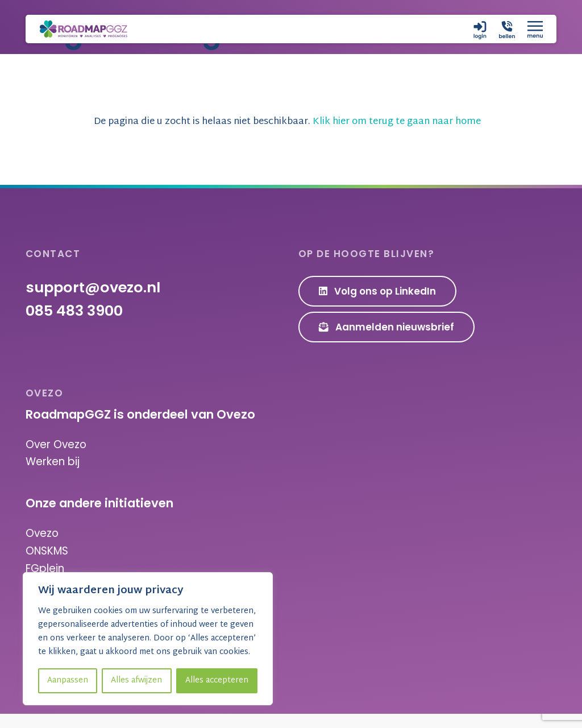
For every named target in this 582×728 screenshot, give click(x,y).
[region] (148, 639)
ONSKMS (47, 566)
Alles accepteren (217, 681)
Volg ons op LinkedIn (378, 307)
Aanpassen (68, 681)
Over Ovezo (56, 460)
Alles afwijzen (136, 681)
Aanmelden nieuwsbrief (387, 342)
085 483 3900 (74, 326)
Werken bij (53, 477)
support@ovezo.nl (93, 303)
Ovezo (42, 549)
